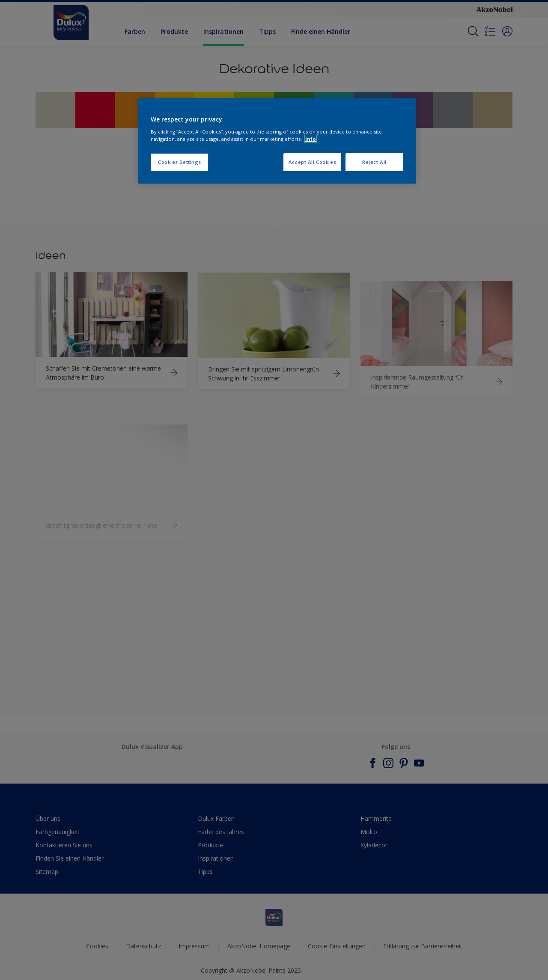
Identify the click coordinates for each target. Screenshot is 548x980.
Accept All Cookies (312, 162)
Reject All (374, 162)
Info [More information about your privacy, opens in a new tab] (311, 139)
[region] (277, 141)
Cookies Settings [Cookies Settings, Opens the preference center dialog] (180, 162)
